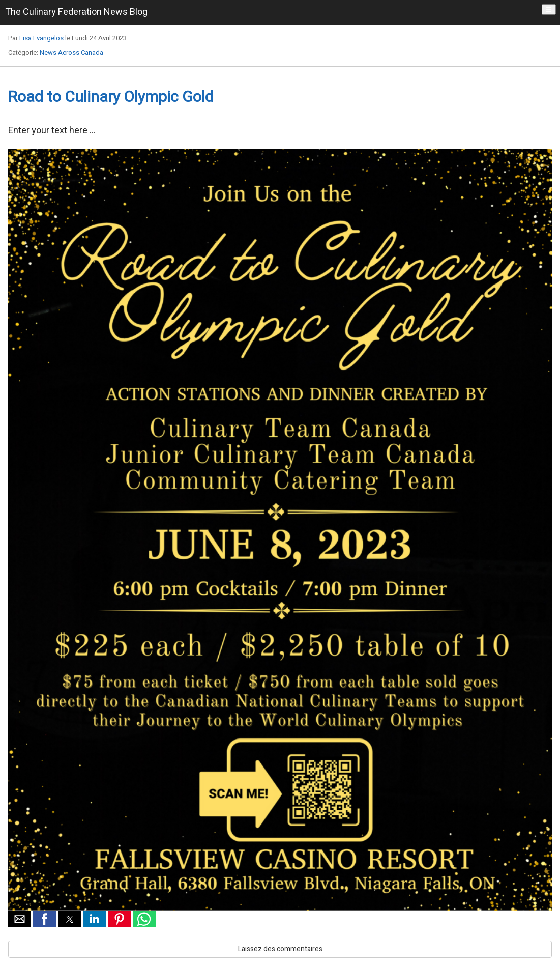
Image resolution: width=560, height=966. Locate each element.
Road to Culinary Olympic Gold (111, 97)
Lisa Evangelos (41, 38)
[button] (20, 919)
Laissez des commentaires (280, 949)
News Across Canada (71, 53)
